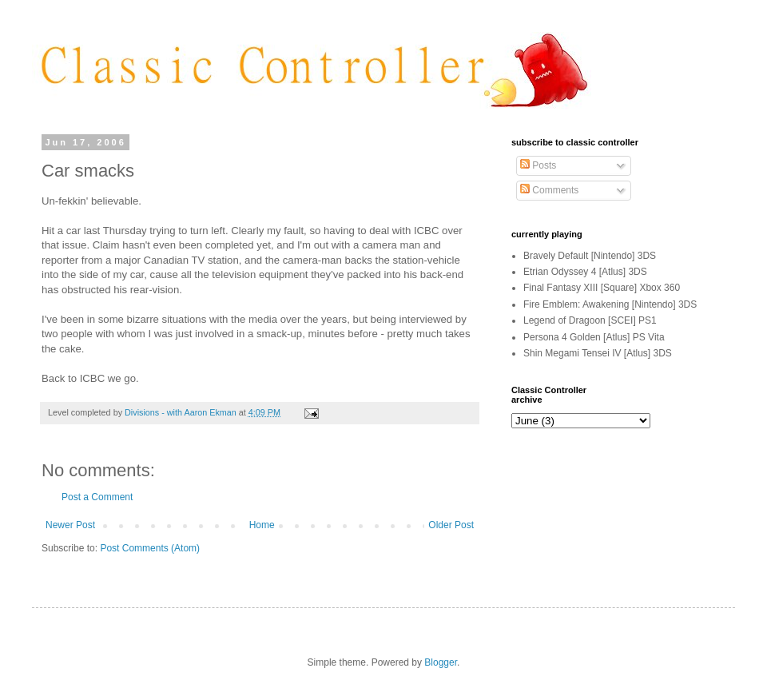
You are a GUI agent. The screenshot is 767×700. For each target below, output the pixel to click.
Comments (549, 190)
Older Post (451, 525)
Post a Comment (97, 497)
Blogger (441, 662)
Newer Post (70, 525)
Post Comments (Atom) (150, 548)
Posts (538, 165)
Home (262, 525)
